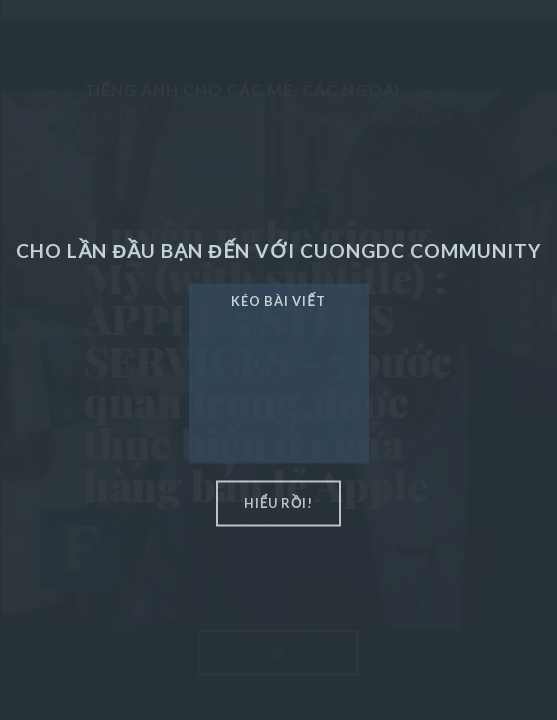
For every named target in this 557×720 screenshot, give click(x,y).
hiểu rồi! (279, 503)
